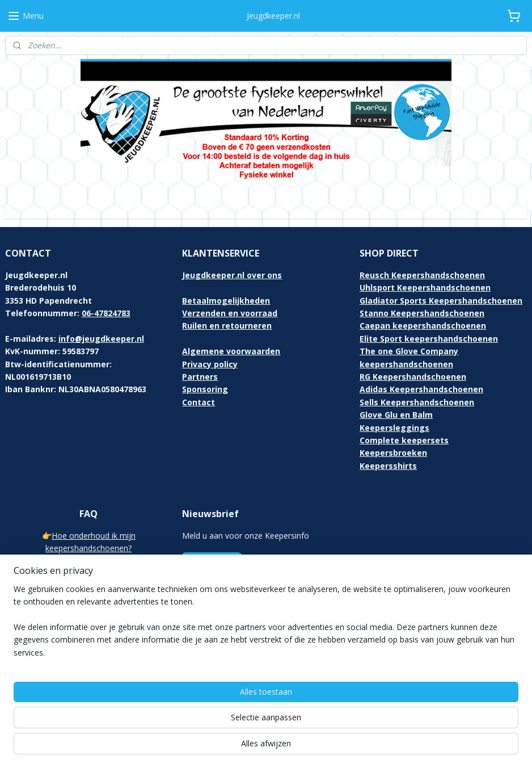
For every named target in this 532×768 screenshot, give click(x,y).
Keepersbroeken (393, 453)
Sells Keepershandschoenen (417, 402)
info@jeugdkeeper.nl (101, 339)
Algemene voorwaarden (231, 351)
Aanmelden (212, 562)
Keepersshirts (388, 466)
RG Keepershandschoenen (413, 377)
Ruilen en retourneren (227, 326)
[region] (191, 723)
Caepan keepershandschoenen (423, 326)
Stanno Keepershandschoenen (422, 313)
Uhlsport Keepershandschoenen (425, 288)
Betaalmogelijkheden (226, 301)
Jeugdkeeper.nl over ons (232, 275)
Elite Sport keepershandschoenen (429, 339)
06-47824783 (106, 313)
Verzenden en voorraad (230, 313)
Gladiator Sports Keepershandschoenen (441, 301)
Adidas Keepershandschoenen (421, 389)
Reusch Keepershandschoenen (422, 275)
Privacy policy (210, 364)
